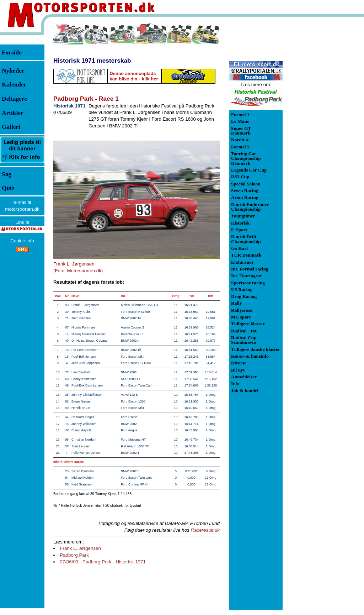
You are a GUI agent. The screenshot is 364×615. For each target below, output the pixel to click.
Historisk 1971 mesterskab (92, 61)
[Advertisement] (320, 130)
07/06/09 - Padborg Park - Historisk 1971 (103, 562)
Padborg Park (74, 555)
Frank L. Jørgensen (80, 548)
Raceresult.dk (205, 530)
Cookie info (22, 241)
